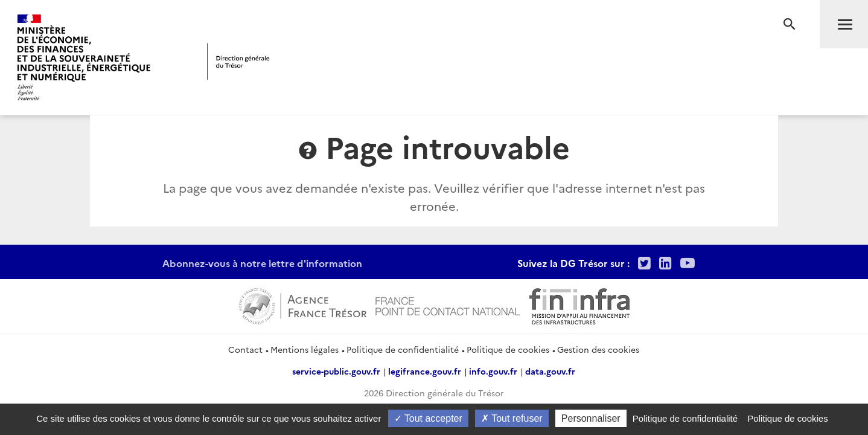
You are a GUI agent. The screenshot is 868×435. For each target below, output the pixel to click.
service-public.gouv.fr (336, 371)
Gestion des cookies (598, 349)
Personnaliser (591, 418)
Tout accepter (428, 418)
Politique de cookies (508, 349)
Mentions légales (305, 349)
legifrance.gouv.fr (425, 371)
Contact (245, 349)
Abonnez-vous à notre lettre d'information (262, 263)
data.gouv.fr (550, 371)
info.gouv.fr (493, 371)
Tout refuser (512, 418)
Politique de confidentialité (403, 349)
